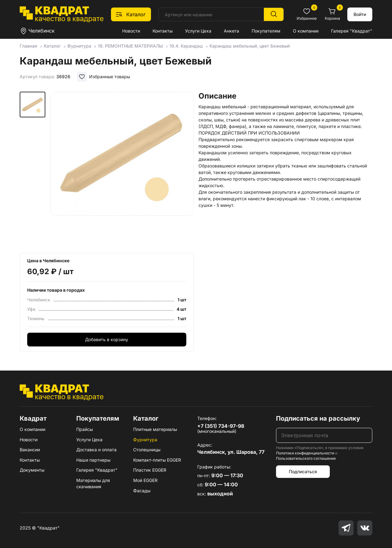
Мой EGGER (145, 480)
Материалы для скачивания (93, 483)
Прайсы (85, 429)
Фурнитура (145, 440)
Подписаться (303, 471)
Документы (32, 470)
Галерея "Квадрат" (352, 31)
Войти (360, 14)
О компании (306, 31)
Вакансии (30, 450)
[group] (122, 170)
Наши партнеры (93, 460)
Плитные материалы (155, 429)
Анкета (231, 31)
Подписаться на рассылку (318, 418)
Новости (131, 31)
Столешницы (147, 450)
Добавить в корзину (107, 339)
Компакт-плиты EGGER (157, 460)
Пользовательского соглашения (306, 458)
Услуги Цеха (198, 31)
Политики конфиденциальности (305, 453)
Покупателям (266, 31)
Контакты (163, 31)
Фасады (142, 491)
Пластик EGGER (150, 470)
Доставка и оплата (96, 450)
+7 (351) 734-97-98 (221, 426)
